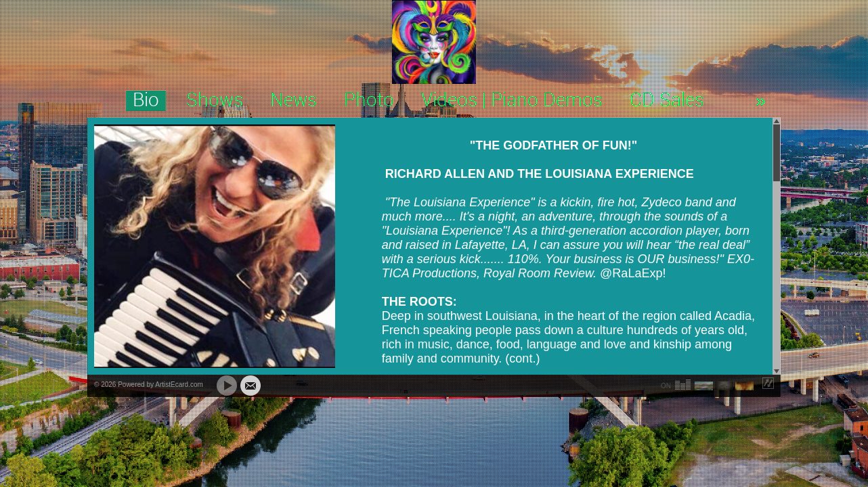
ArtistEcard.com (179, 385)
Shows (215, 101)
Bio (146, 101)
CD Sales (667, 101)
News (294, 101)
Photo (369, 101)
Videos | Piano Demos (512, 101)
